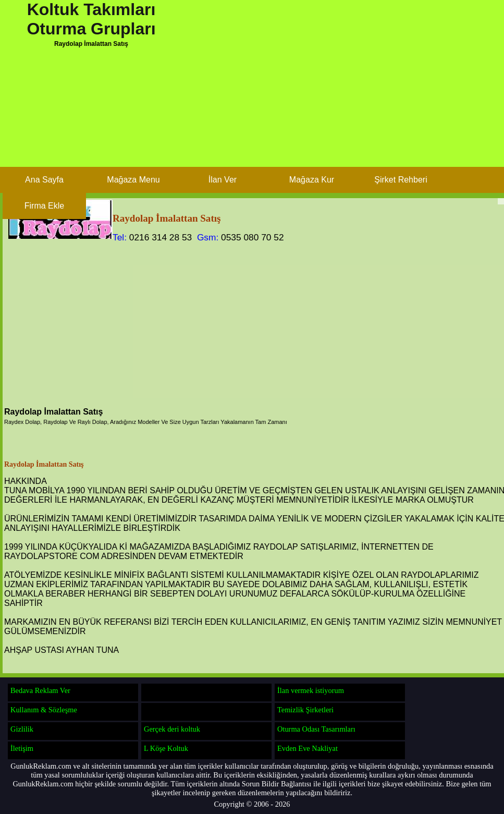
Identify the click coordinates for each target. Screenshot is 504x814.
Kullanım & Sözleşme (44, 710)
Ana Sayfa (44, 180)
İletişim (22, 748)
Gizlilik (22, 729)
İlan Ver (223, 180)
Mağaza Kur (312, 180)
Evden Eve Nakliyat (308, 748)
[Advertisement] (235, 134)
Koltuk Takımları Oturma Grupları (91, 19)
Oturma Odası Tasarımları (316, 729)
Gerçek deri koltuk (172, 729)
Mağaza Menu (133, 180)
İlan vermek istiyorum (311, 690)
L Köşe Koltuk (166, 748)
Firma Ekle (44, 206)
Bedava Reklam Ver (40, 690)
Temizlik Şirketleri (305, 710)
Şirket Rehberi (401, 180)
